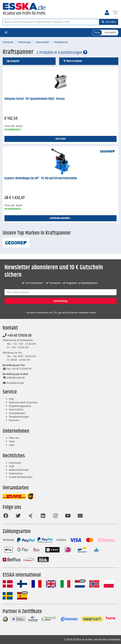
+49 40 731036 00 (17, 336)
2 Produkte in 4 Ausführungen (62, 53)
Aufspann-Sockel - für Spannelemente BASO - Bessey (35, 99)
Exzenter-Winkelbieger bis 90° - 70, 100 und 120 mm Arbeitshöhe (41, 178)
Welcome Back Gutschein (23, 402)
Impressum (15, 463)
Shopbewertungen (19, 417)
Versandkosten (17, 413)
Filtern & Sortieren (72, 61)
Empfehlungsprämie (20, 406)
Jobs (12, 445)
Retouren (14, 420)
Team (12, 441)
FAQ (11, 399)
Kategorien (13, 61)
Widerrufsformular (19, 470)
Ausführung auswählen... (60, 218)
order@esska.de (14, 378)
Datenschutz (16, 473)
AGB (12, 466)
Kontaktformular (13, 383)
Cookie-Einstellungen (21, 477)
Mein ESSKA (16, 410)
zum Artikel (60, 139)
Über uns (14, 438)
